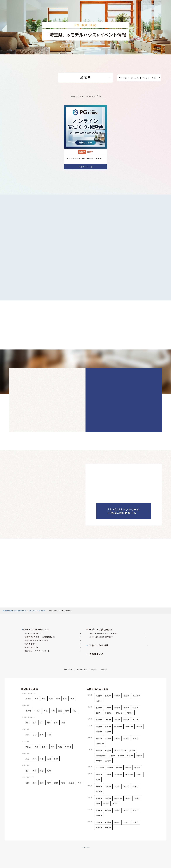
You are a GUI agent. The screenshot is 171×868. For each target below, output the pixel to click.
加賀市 (108, 732)
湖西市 (99, 791)
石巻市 (108, 708)
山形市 (99, 720)
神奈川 (37, 711)
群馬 (74, 711)
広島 (27, 759)
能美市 (139, 727)
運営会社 (104, 669)
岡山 (35, 759)
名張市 (137, 798)
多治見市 (129, 774)
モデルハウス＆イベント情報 (37, 610)
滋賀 (53, 747)
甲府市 (99, 750)
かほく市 (129, 727)
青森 (36, 699)
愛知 (27, 735)
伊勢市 (108, 798)
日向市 (126, 822)
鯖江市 (126, 738)
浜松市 (108, 786)
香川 (27, 771)
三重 (49, 735)
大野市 (135, 738)
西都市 (108, 827)
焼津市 (135, 786)
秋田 (58, 699)
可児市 (139, 774)
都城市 (108, 822)
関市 (98, 779)
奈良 (60, 747)
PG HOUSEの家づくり (53, 633)
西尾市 (128, 767)
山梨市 (121, 755)
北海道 (28, 699)
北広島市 (136, 696)
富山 (35, 723)
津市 (98, 803)
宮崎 (63, 783)
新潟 (27, 723)
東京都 (28, 711)
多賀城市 (109, 713)
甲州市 (99, 761)
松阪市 (99, 798)
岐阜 (35, 735)
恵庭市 (126, 696)
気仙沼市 (120, 713)
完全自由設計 (53, 644)
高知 (49, 771)
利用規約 (94, 669)
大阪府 (28, 747)
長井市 (135, 720)
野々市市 (118, 727)
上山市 (108, 720)
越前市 (117, 738)
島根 (49, 759)
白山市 (108, 727)
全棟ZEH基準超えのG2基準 (53, 640)
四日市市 (118, 798)
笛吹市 (132, 750)
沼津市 (117, 786)
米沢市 (126, 720)
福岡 (27, 783)
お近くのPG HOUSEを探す (117, 637)
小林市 (99, 827)
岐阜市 (99, 774)
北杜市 (112, 755)
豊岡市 (99, 815)
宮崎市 (99, 822)
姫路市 (99, 810)
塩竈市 (130, 713)
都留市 (139, 755)
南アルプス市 (120, 750)
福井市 (99, 738)
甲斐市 (108, 750)
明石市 (126, 810)
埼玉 (46, 711)
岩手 (44, 699)
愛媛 (42, 771)
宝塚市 (135, 810)
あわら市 (100, 744)
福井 (49, 723)
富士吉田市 (101, 755)
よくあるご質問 (82, 669)
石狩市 (99, 701)
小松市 (99, 732)
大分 (56, 783)
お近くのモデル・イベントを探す (117, 633)
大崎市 (117, 708)
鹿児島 (71, 783)
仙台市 (99, 708)
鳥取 (42, 759)
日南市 (135, 822)
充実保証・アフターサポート (53, 651)
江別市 (108, 696)
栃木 (67, 711)
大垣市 (108, 774)
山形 (65, 699)
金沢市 (99, 727)
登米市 (135, 708)
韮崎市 (108, 761)
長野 (63, 723)
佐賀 (35, 783)
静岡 (42, 735)
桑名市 (115, 803)
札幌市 (99, 696)
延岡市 (117, 822)
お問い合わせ (68, 669)
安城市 (119, 767)
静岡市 (99, 786)
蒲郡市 (137, 767)
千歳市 (117, 696)
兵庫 (36, 747)
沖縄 (80, 783)
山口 (56, 759)
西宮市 (108, 810)
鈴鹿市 (128, 798)
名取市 (126, 708)
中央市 (130, 755)
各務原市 (118, 774)
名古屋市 (100, 767)
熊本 (49, 783)
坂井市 (108, 738)
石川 (42, 723)
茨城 (60, 711)
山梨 (56, 723)
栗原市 (99, 713)
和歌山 (68, 747)
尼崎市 (117, 810)
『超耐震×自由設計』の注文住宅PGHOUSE (14, 610)
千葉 (53, 711)
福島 (72, 699)
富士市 (126, 786)
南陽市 (117, 720)
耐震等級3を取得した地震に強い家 (53, 637)
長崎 (42, 783)
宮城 (51, 699)
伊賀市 (106, 803)
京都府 (45, 747)
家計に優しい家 (53, 647)
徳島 (35, 771)
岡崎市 (110, 767)
